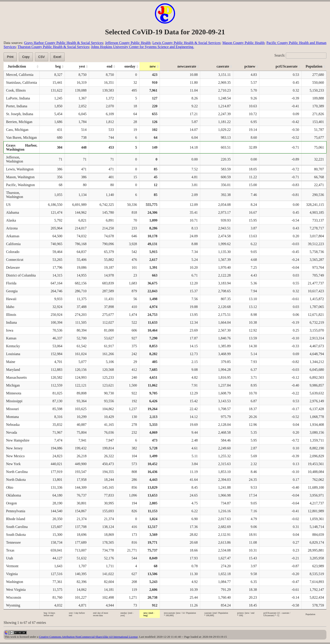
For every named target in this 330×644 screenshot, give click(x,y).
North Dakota (16, 480)
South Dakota (16, 535)
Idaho (10, 307)
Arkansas (13, 236)
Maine (11, 362)
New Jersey (14, 448)
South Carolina (17, 527)
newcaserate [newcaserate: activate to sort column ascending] (187, 66)
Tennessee (13, 542)
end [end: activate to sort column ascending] (110, 66)
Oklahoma (14, 495)
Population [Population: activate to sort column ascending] (314, 66)
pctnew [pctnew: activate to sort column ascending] (250, 66)
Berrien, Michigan (19, 122)
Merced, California (20, 75)
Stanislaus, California (22, 82)
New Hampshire (18, 440)
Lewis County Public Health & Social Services (186, 43)
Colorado (13, 252)
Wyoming (13, 605)
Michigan (13, 385)
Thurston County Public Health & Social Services (53, 47)
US (8, 205)
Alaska (11, 220)
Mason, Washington (20, 177)
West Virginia (16, 590)
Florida (11, 283)
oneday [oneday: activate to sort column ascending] (130, 66)
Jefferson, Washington (15, 159)
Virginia (12, 574)
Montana (12, 417)
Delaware (13, 267)
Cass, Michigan (17, 130)
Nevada (12, 432)
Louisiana (13, 354)
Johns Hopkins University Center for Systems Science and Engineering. (143, 47)
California (13, 244)
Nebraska (13, 425)
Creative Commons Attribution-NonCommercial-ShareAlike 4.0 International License (88, 637)
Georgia (12, 291)
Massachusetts (16, 377)
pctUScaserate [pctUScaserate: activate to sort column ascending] (287, 66)
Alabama (13, 212)
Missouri (12, 409)
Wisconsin (14, 597)
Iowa (10, 330)
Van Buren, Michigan (21, 137)
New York (13, 464)
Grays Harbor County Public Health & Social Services (64, 43)
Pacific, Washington (20, 185)
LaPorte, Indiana (18, 98)
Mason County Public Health (243, 43)
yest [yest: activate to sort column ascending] (82, 66)
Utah (10, 558)
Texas (10, 550)
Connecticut (15, 260)
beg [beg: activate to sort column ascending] (58, 66)
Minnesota (14, 393)
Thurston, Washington (15, 195)
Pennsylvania (16, 511)
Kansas (11, 338)
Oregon (11, 503)
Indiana (11, 322)
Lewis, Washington (20, 169)
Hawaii (11, 299)
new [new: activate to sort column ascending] (153, 66)
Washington (15, 582)
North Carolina (17, 472)
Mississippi (14, 401)
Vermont (12, 566)
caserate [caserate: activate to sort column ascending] (223, 66)
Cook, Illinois (16, 90)
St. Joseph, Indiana (20, 114)
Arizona (12, 228)
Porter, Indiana (17, 106)
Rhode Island (16, 519)
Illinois (11, 315)
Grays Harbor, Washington (22, 147)
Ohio (10, 487)
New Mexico (15, 456)
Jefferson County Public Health (128, 43)
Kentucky (13, 346)
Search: (300, 55)
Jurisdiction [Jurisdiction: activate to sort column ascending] (17, 66)
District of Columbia (21, 275)
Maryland (13, 370)
